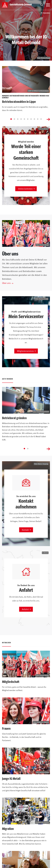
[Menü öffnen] (48, 5)
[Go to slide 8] (34, 119)
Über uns (6, 283)
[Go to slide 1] (11, 119)
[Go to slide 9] (38, 119)
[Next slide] (48, 119)
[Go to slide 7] (31, 119)
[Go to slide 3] (18, 119)
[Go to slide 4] (21, 119)
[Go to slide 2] (14, 119)
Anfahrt (25, 609)
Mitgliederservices (25, 351)
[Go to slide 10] (41, 119)
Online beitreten (25, 189)
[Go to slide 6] (28, 119)
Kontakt (25, 530)
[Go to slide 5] (24, 119)
